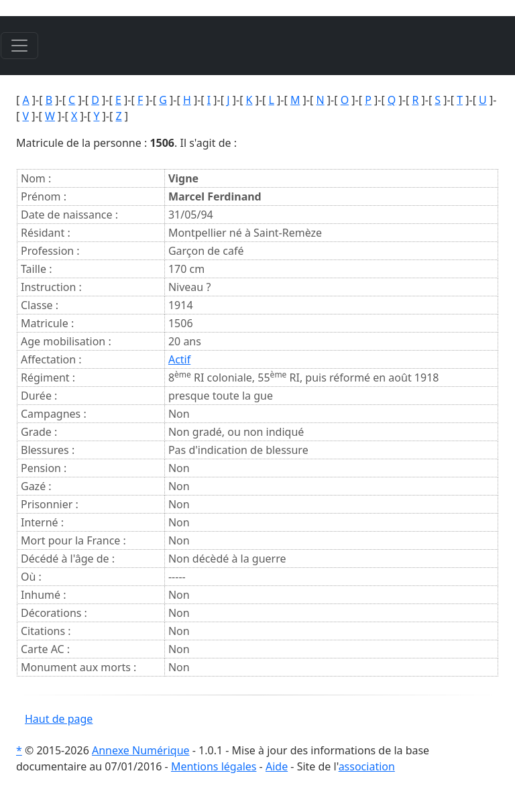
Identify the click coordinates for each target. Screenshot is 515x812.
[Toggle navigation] (19, 46)
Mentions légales (214, 766)
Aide (277, 766)
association (367, 766)
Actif (179, 359)
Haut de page (59, 719)
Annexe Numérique (141, 750)
